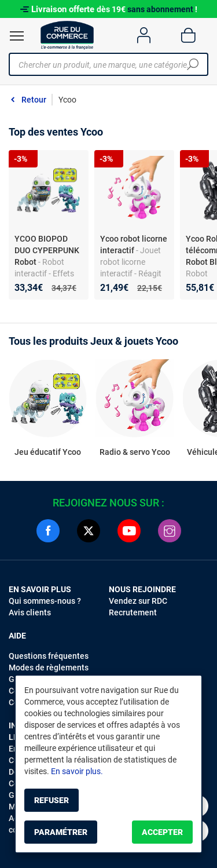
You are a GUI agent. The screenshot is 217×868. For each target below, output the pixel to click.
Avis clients (30, 612)
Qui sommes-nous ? (45, 601)
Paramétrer (61, 832)
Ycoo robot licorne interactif (134, 245)
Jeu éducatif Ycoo (48, 452)
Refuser (52, 800)
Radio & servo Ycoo (135, 452)
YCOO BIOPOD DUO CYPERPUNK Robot (47, 250)
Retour (34, 100)
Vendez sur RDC (138, 601)
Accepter (162, 832)
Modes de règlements (49, 668)
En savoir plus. (77, 771)
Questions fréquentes (49, 656)
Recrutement (133, 612)
